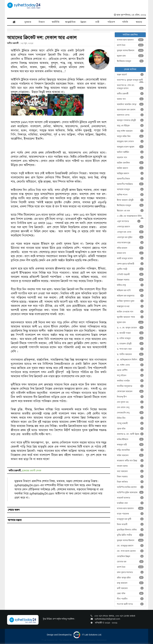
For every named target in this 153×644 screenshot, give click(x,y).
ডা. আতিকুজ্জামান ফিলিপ (130, 360)
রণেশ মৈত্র (130, 45)
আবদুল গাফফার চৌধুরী (130, 120)
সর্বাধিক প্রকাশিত (130, 35)
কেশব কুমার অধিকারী (130, 264)
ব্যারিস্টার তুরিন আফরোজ (130, 492)
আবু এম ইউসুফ (130, 126)
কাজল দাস (130, 253)
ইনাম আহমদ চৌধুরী (130, 200)
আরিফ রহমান (130, 168)
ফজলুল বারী (130, 445)
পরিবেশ (111, 22)
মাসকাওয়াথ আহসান (130, 40)
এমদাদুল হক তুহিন (130, 237)
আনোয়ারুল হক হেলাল (130, 110)
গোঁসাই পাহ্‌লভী (130, 274)
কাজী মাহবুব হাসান (130, 258)
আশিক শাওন (130, 195)
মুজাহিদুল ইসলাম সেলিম (130, 530)
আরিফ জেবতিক (130, 163)
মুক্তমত (28, 22)
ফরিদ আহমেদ (130, 455)
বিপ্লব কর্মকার (130, 482)
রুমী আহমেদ (130, 588)
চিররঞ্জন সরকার (130, 280)
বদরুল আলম (130, 466)
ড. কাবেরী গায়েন (130, 333)
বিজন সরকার (130, 477)
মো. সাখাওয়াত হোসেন (130, 551)
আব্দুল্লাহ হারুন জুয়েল (130, 147)
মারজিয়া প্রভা (130, 503)
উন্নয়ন (83, 22)
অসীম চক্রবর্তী (13, 43)
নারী (97, 22)
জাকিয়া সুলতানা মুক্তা (130, 301)
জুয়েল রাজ (130, 56)
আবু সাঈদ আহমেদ (130, 131)
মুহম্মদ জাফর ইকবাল (130, 50)
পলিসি (125, 22)
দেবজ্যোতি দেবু (130, 413)
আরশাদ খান (130, 157)
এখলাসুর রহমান (130, 227)
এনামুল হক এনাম (130, 232)
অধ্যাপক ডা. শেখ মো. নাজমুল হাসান (130, 87)
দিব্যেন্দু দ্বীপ (130, 397)
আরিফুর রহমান (130, 173)
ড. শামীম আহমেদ (130, 354)
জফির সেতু (130, 285)
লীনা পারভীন (130, 599)
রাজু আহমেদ (130, 583)
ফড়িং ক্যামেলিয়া (130, 450)
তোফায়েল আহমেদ (130, 391)
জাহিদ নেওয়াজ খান (130, 312)
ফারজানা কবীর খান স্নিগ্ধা (130, 461)
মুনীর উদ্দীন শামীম (130, 535)
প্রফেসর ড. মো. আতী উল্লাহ (130, 434)
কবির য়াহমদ (130, 248)
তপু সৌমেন (130, 375)
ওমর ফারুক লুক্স (130, 243)
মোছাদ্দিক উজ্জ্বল (130, 556)
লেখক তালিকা (130, 69)
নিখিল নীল (130, 418)
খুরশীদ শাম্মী (130, 269)
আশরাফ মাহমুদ (130, 189)
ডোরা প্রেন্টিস (130, 370)
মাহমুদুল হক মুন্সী (130, 519)
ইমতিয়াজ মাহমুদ (130, 61)
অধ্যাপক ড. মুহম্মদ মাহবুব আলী (130, 81)
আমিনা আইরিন (130, 152)
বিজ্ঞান (42, 22)
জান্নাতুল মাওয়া (130, 306)
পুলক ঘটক (130, 429)
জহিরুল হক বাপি (130, 290)
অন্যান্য (139, 22)
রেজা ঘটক (130, 593)
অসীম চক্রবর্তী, (15, 471)
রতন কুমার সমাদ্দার (130, 572)
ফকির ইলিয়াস (130, 439)
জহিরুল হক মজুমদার (130, 296)
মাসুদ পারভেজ (130, 514)
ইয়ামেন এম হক (130, 211)
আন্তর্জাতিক (70, 22)
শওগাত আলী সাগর (130, 604)
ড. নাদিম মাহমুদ (130, 338)
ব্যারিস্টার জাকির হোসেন (130, 487)
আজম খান (130, 99)
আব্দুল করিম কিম (130, 136)
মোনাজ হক (130, 562)
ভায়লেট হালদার (130, 498)
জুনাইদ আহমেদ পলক (130, 317)
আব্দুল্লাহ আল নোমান (130, 141)
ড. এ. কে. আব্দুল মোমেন (130, 328)
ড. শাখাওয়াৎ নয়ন (130, 349)
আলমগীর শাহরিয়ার (130, 184)
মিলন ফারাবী (130, 524)
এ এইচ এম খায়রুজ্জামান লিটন (130, 217)
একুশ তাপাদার (129, 221)
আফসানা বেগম (130, 115)
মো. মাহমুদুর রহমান (130, 546)
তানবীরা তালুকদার (130, 386)
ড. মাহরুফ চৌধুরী (130, 344)
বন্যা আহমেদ (130, 471)
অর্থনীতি (56, 22)
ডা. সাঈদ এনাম (130, 365)
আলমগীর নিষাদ (130, 179)
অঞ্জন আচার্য (130, 75)
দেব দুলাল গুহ (130, 402)
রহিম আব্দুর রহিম (130, 578)
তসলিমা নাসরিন (130, 381)
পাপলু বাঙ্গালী (130, 423)
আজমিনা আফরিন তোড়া (130, 104)
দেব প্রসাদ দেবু (130, 407)
